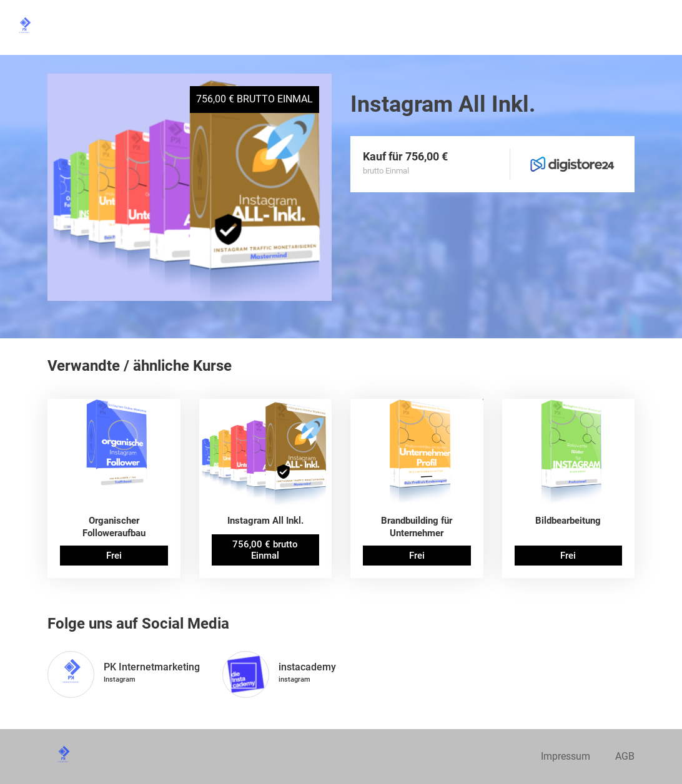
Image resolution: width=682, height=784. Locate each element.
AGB (625, 756)
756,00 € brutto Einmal (265, 550)
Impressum (566, 756)
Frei (114, 556)
